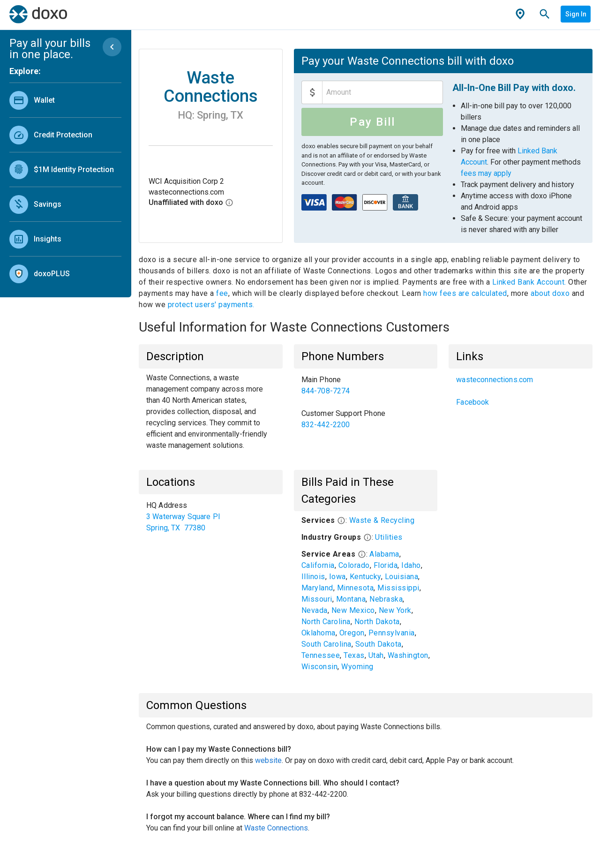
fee (222, 293)
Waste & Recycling (382, 520)
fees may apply (486, 173)
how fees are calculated (465, 293)
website (268, 760)
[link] (65, 100)
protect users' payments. (211, 305)
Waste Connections (276, 828)
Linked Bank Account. (530, 282)
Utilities (389, 537)
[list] (65, 185)
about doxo (550, 293)
